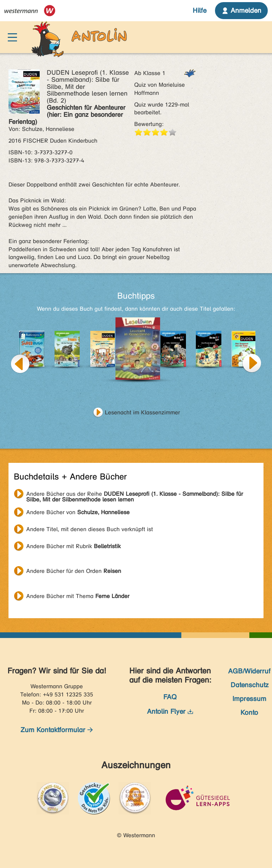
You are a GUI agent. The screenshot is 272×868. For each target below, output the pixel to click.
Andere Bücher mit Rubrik (73, 546)
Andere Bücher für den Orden (74, 571)
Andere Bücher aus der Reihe (135, 495)
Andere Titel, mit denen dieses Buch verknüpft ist (90, 529)
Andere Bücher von (78, 512)
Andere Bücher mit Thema (78, 596)
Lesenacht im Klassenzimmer (142, 412)
